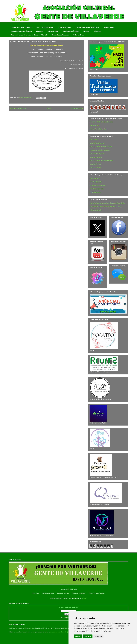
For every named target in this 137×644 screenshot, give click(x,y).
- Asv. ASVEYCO (95, 164)
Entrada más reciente (18, 108)
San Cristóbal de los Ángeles (21, 31)
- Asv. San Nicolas (96, 157)
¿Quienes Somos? (64, 27)
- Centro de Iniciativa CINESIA (100, 150)
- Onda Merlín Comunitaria (98, 129)
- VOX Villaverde (95, 192)
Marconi (86, 31)
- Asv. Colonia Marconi (97, 143)
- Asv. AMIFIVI (94, 140)
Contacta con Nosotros (60, 35)
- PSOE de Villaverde (97, 189)
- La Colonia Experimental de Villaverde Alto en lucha (107, 203)
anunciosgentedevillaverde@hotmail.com (63, 632)
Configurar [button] (98, 636)
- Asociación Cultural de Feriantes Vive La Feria (105, 207)
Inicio (49, 108)
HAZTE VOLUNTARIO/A (45, 27)
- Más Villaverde (95, 178)
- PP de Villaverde (96, 182)
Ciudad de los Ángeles (71, 31)
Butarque (40, 31)
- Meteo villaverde (96, 210)
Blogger (84, 598)
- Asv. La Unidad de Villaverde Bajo (101, 161)
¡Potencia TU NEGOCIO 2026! (21, 27)
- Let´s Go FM (94, 125)
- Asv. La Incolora (95, 168)
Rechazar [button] (88, 636)
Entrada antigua (77, 108)
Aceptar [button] (78, 636)
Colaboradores (79, 35)
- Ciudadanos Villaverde (98, 185)
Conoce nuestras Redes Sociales (87, 27)
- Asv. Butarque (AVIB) (97, 154)
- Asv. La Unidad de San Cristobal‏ (101, 147)
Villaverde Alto (109, 27)
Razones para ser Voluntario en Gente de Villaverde (29, 35)
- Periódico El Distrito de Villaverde (101, 122)
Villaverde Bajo (53, 31)
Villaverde (97, 31)
